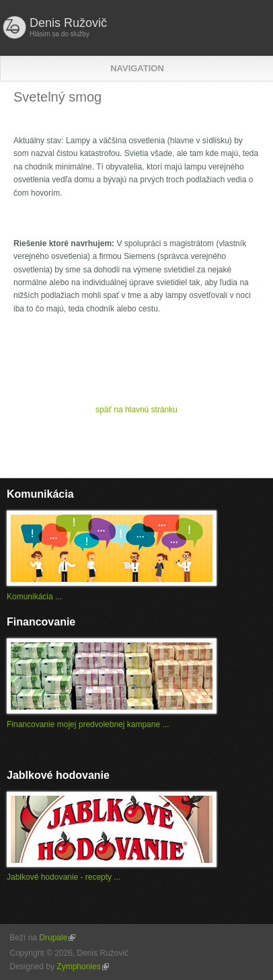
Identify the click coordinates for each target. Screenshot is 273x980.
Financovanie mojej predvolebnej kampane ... (88, 724)
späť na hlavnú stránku (136, 410)
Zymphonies (82, 967)
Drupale (57, 938)
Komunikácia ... (34, 597)
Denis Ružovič (68, 23)
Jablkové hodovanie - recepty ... (64, 877)
